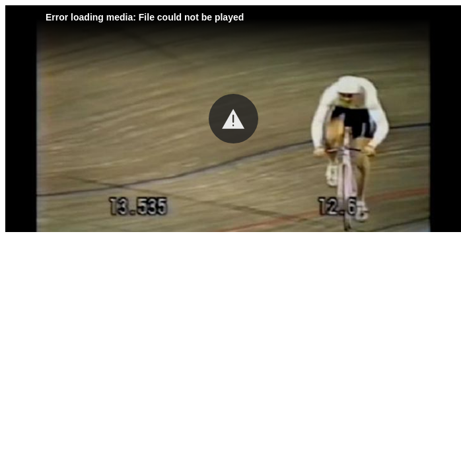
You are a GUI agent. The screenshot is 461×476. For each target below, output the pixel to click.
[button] (233, 119)
